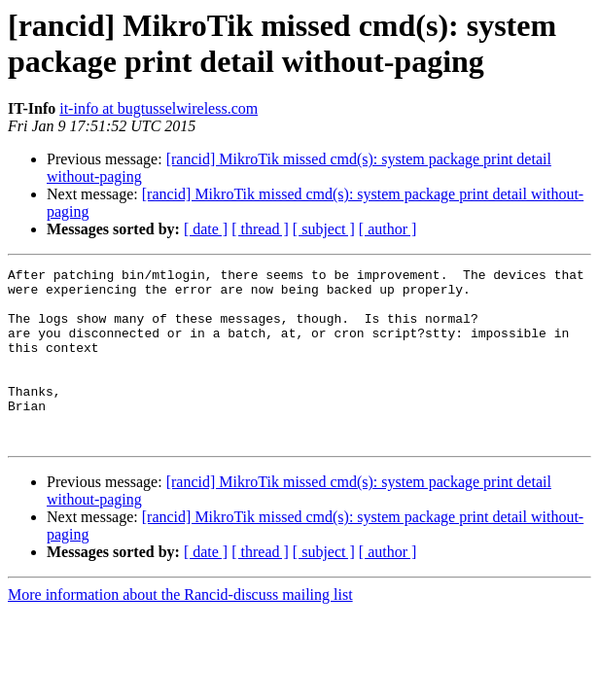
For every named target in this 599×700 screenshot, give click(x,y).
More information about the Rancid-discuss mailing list (180, 630)
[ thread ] (260, 229)
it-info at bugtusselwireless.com (159, 108)
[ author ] (388, 229)
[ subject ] (324, 229)
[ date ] (206, 229)
